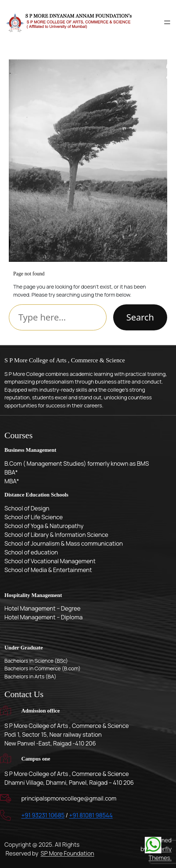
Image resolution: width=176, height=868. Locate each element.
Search (140, 317)
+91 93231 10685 (43, 815)
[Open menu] (167, 22)
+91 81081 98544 (91, 815)
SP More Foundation (67, 853)
